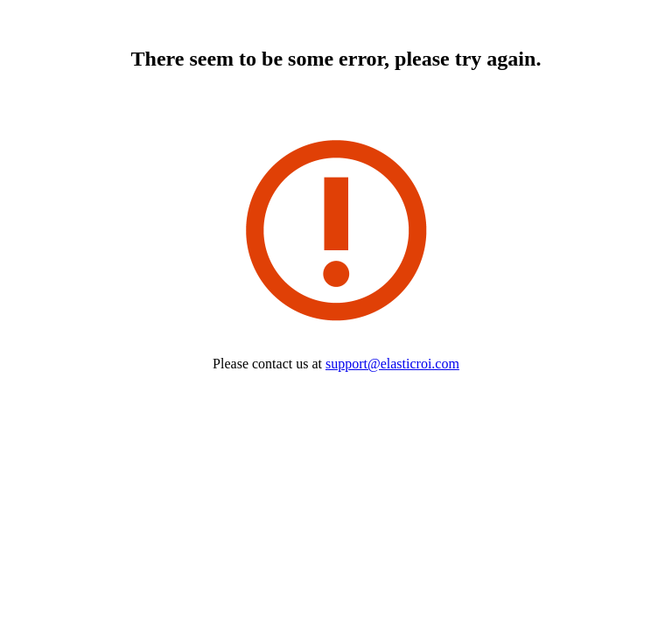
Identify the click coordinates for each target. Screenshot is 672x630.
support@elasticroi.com (392, 364)
